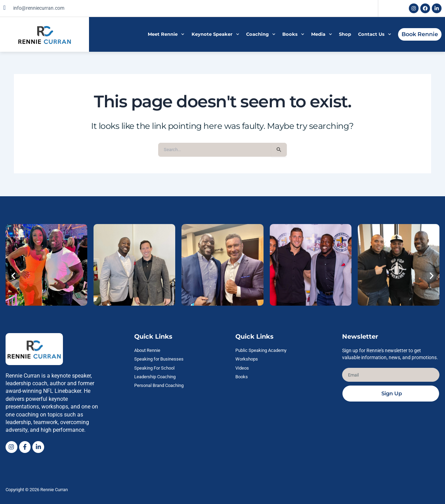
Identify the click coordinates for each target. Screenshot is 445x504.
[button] (13, 275)
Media (322, 34)
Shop (345, 34)
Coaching (261, 34)
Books (293, 34)
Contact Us (375, 34)
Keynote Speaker (215, 34)
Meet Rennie (166, 34)
